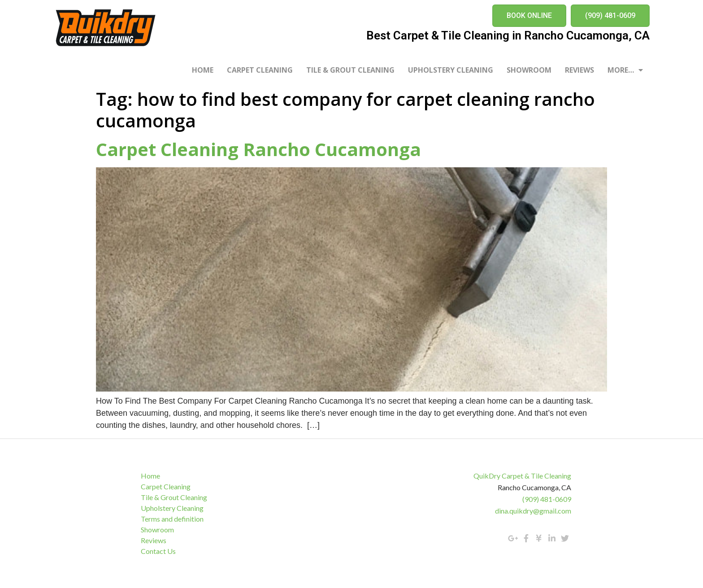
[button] (529, 16)
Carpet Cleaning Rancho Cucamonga (258, 149)
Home (203, 70)
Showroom (529, 70)
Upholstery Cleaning (451, 70)
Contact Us (158, 551)
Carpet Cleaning (260, 70)
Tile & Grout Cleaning (350, 70)
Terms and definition (172, 519)
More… (625, 70)
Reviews (579, 70)
